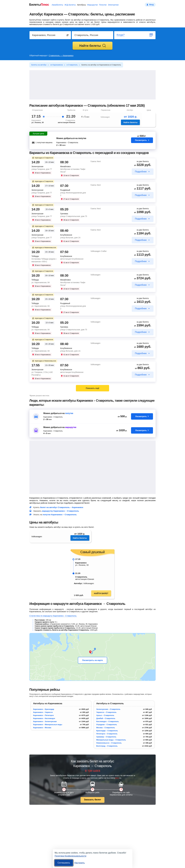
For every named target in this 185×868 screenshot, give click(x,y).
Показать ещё (93, 388)
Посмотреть (142, 141)
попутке (69, 413)
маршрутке (71, 427)
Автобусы (82, 5)
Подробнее (141, 172)
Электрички (113, 5)
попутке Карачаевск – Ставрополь (60, 515)
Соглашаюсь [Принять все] (64, 863)
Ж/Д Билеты (70, 5)
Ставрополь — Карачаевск (61, 55)
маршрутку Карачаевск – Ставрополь (60, 511)
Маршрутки (92, 5)
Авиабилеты (57, 5)
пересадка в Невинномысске (44, 248)
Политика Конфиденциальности (70, 856)
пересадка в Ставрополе (43, 158)
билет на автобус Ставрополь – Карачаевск (62, 507)
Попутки (103, 5)
